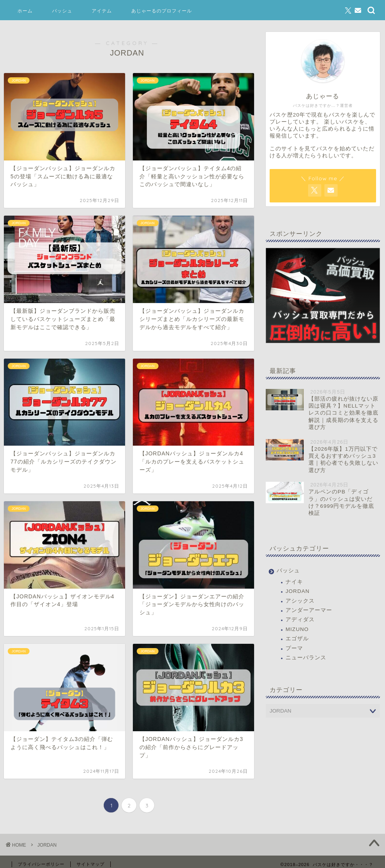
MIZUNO (297, 629)
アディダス (300, 620)
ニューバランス (306, 658)
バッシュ (62, 11)
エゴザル (297, 639)
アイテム (102, 11)
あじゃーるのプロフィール (162, 11)
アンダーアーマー (309, 610)
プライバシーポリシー (41, 864)
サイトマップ (91, 864)
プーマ (294, 648)
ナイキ (294, 582)
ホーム (25, 11)
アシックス (300, 601)
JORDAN (298, 591)
